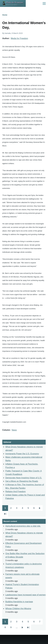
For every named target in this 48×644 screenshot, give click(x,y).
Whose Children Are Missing (18, 609)
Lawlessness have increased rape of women (26, 595)
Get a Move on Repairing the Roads (22, 481)
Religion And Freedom (15, 492)
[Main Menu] (44, 3)
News (14, 430)
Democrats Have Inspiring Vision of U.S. (24, 478)
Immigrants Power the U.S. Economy (22, 454)
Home (5, 15)
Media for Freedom (19, 38)
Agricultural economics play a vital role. (23, 526)
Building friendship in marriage (19, 602)
